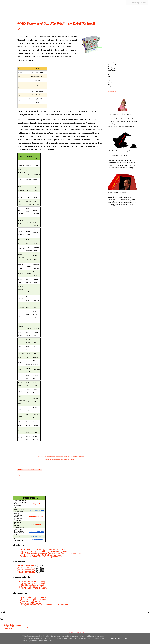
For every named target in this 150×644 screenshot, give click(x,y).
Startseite (111, 63)
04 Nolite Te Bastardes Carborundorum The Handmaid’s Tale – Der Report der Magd (49, 553)
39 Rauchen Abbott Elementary (29, 603)
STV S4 (39, 470)
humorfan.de (36, 525)
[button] (19, 29)
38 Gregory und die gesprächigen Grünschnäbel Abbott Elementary (43, 605)
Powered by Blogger (75, 633)
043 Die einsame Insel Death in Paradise (32, 587)
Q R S (109, 85)
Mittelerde (112, 71)
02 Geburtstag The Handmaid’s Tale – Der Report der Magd (40, 557)
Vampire (111, 67)
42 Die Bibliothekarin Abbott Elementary (33, 597)
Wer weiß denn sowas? (26, 565)
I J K (109, 79)
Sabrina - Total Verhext (27, 470)
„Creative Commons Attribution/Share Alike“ (56, 457)
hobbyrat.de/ (36, 504)
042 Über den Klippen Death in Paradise (32, 589)
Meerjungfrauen (114, 65)
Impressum (8, 629)
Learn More (116, 638)
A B (109, 73)
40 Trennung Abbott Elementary (30, 601)
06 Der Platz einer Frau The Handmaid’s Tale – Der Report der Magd (43, 549)
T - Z (109, 87)
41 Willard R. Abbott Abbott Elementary (32, 599)
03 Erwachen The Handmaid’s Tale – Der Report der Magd (39, 555)
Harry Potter (112, 69)
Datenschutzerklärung (12, 625)
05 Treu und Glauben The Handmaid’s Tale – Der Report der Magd (42, 551)
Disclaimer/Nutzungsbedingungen (17, 627)
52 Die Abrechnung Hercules (117, 192)
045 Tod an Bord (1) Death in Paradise (32, 583)
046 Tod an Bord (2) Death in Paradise (32, 581)
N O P (110, 83)
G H (109, 77)
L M (109, 81)
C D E (109, 75)
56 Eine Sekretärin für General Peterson (120, 114)
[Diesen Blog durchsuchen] (137, 2)
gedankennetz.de (36, 517)
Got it (125, 638)
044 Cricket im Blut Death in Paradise (31, 585)
